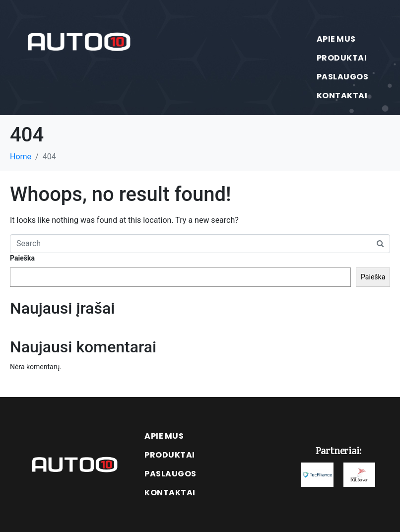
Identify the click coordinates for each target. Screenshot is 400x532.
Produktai (342, 58)
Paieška (22, 258)
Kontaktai (342, 96)
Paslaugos (343, 77)
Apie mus (336, 39)
